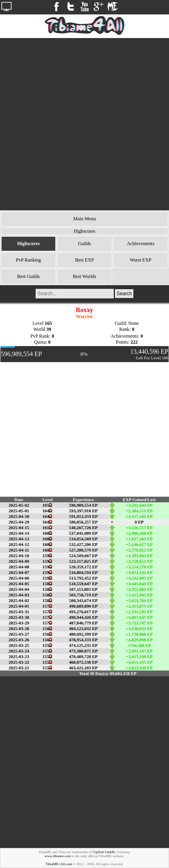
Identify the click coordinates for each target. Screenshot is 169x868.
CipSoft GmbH (104, 852)
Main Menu (84, 219)
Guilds (84, 244)
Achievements (141, 244)
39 (49, 329)
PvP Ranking (29, 260)
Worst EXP (141, 260)
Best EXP (84, 260)
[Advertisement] (84, 124)
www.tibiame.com (58, 856)
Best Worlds (84, 276)
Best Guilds (28, 276)
